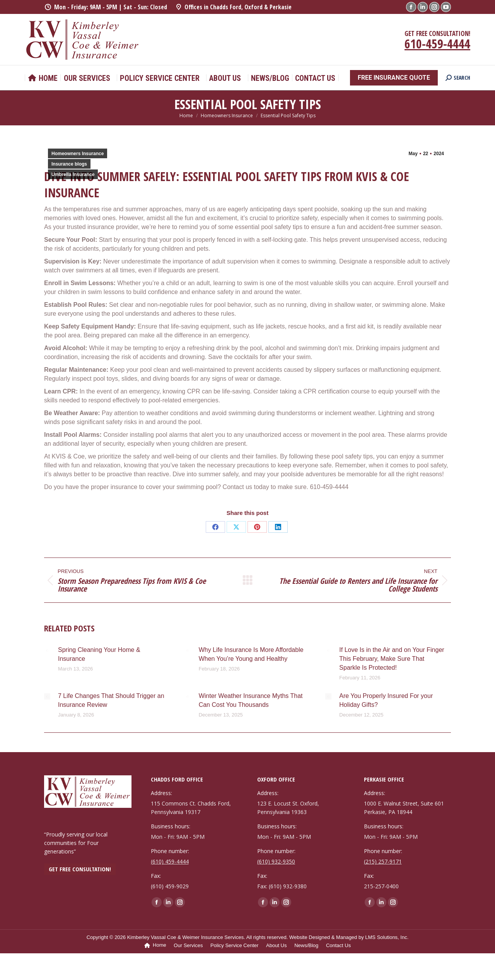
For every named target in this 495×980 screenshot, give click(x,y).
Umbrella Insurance (73, 174)
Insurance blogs (69, 164)
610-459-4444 (437, 44)
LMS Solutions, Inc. (387, 937)
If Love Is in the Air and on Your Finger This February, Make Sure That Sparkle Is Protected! (392, 659)
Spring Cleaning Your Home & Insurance (99, 654)
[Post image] (47, 650)
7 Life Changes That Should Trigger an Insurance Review (111, 700)
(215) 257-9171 (383, 861)
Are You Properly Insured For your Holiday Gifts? (386, 700)
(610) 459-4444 (170, 861)
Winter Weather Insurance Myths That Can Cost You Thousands (251, 700)
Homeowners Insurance (78, 154)
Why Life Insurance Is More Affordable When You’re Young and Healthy (251, 654)
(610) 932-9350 (276, 861)
